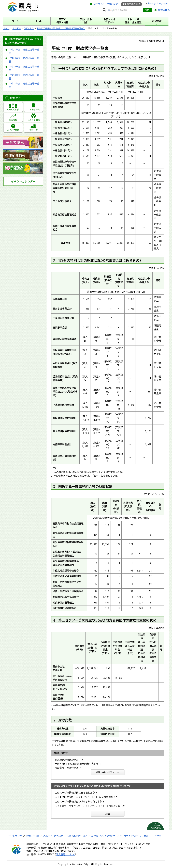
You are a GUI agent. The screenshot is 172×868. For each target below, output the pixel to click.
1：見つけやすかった (69, 806)
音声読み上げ (133, 4)
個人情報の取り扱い (77, 836)
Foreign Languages (158, 4)
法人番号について (65, 854)
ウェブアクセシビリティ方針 (134, 836)
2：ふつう (85, 797)
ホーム (6, 28)
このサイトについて (53, 836)
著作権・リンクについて (103, 836)
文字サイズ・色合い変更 (106, 4)
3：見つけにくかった (114, 806)
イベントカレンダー (23, 181)
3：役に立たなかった (107, 797)
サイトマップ (15, 836)
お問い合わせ (32, 836)
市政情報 (17, 28)
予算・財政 (29, 28)
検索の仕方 (164, 10)
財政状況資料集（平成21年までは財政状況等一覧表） (61, 28)
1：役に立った (66, 797)
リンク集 (157, 836)
